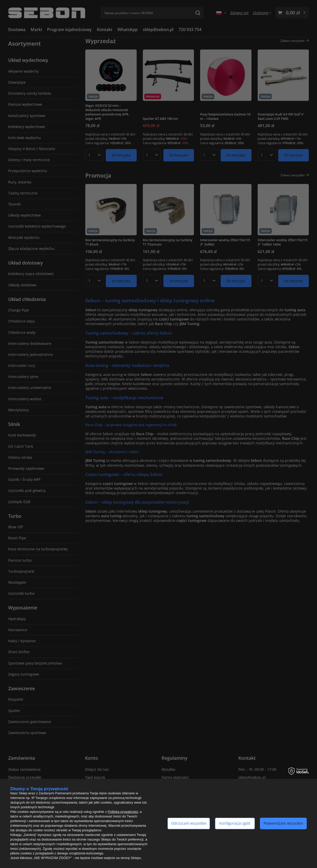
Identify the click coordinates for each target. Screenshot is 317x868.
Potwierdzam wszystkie (283, 823)
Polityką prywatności (123, 812)
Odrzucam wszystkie (189, 823)
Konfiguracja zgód (235, 823)
